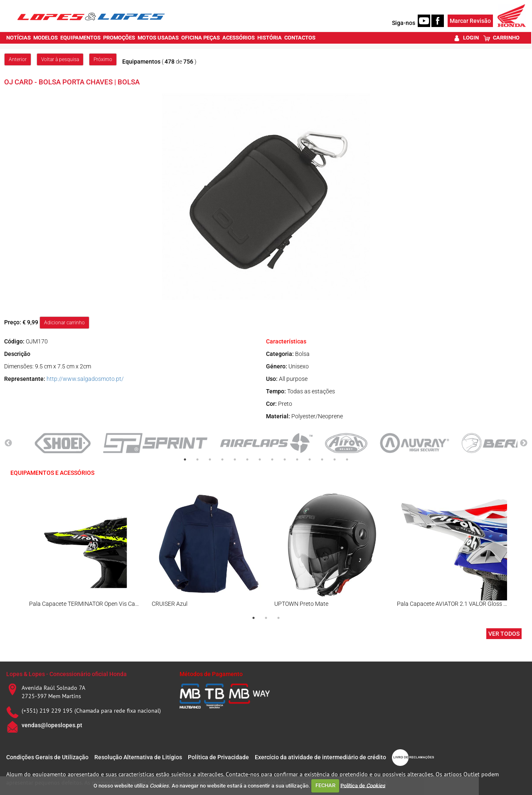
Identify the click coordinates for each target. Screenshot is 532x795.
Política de (363, 785)
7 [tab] (260, 459)
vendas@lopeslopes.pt (52, 725)
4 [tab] (222, 459)
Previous (8, 443)
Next (524, 443)
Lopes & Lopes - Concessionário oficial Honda (66, 674)
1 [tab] (185, 459)
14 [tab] (347, 459)
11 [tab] (310, 459)
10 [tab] (297, 459)
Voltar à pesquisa (60, 59)
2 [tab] (197, 459)
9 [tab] (285, 459)
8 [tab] (272, 459)
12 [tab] (322, 459)
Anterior (18, 59)
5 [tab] (235, 459)
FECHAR (325, 785)
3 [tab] (210, 459)
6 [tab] (247, 459)
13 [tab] (335, 459)
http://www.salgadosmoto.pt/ (85, 379)
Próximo (103, 59)
